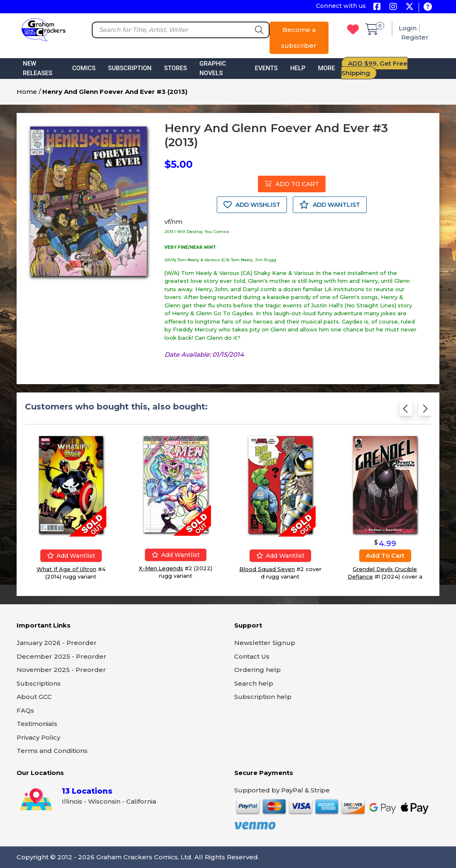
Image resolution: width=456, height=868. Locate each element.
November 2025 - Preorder (61, 670)
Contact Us (252, 656)
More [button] (326, 68)
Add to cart (385, 555)
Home (27, 92)
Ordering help (257, 670)
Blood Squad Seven (267, 569)
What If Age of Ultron (66, 569)
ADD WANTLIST (330, 205)
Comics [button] (84, 68)
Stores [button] (175, 68)
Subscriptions (39, 683)
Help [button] (298, 68)
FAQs (25, 710)
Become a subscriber (299, 38)
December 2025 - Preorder (61, 656)
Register (415, 37)
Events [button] (266, 68)
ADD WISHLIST (252, 205)
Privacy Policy (38, 737)
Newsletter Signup (265, 643)
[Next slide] (425, 410)
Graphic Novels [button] (213, 68)
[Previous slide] (406, 410)
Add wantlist (71, 556)
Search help (254, 683)
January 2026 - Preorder (57, 643)
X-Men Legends (161, 568)
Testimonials (37, 724)
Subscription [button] (130, 68)
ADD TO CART (292, 184)
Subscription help (263, 697)
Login (408, 28)
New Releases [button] (38, 68)
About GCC (34, 697)
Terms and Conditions (52, 751)
